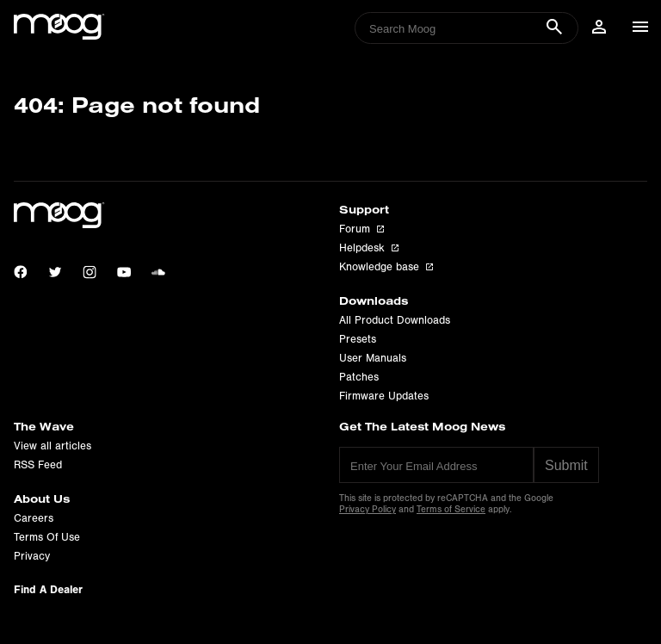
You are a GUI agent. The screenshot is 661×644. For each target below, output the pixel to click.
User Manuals (373, 358)
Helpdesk (369, 248)
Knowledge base (386, 267)
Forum (361, 229)
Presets (358, 339)
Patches (359, 377)
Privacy (32, 556)
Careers (34, 518)
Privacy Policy (368, 509)
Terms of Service (451, 509)
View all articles (53, 446)
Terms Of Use (47, 537)
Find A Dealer (48, 589)
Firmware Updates (384, 396)
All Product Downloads (395, 320)
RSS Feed (38, 465)
